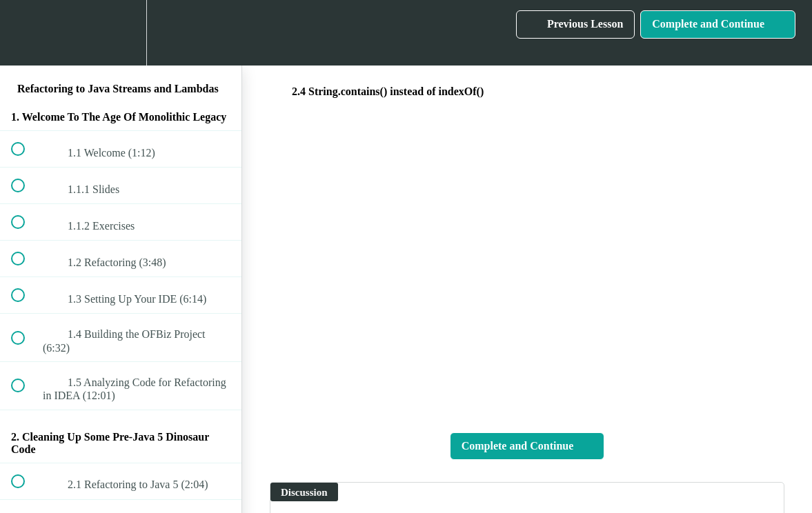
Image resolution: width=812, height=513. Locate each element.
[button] (26, 33)
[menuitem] (121, 33)
